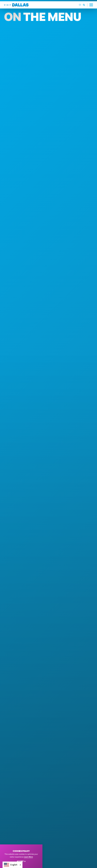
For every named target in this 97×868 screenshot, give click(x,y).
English (11, 865)
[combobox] (13, 865)
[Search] (76, 6)
